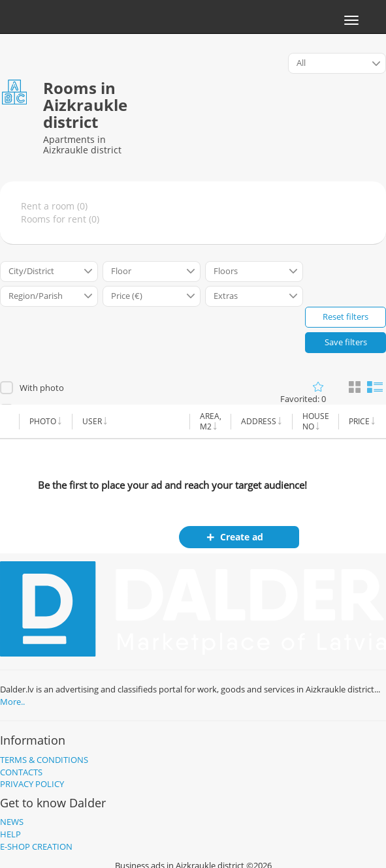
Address (259, 421)
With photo (42, 388)
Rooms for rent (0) (60, 219)
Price (359, 421)
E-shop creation (36, 846)
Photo (43, 421)
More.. (12, 702)
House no (316, 421)
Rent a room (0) (54, 206)
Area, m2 (211, 421)
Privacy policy (32, 784)
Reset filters (346, 317)
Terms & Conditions (44, 760)
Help (10, 834)
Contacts (21, 772)
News (12, 822)
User (92, 421)
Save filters (346, 342)
